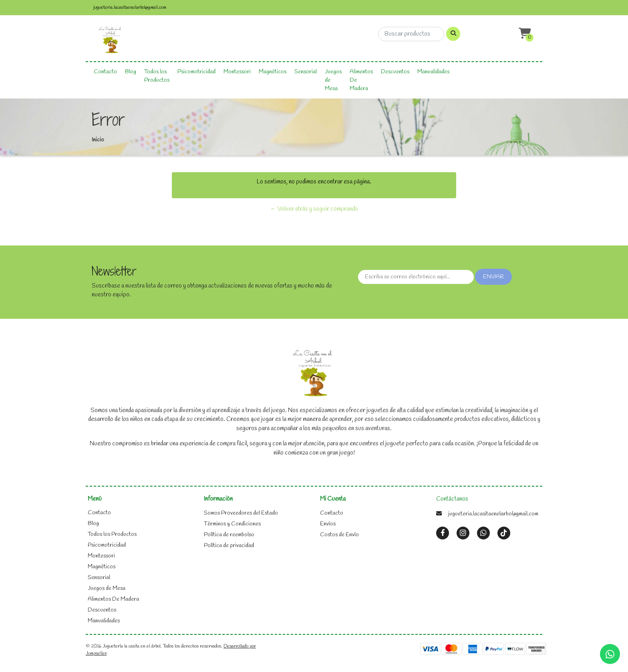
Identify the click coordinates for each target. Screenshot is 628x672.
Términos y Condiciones (232, 524)
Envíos (328, 524)
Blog (131, 72)
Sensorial (306, 72)
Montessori (237, 72)
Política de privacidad (229, 546)
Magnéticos (273, 72)
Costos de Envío (339, 535)
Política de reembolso (229, 535)
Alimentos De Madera (361, 80)
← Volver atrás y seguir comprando (314, 209)
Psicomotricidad (196, 72)
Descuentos (395, 72)
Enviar (493, 277)
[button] (524, 34)
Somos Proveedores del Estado (241, 513)
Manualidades (433, 72)
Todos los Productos (157, 76)
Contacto (105, 72)
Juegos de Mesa (333, 80)
